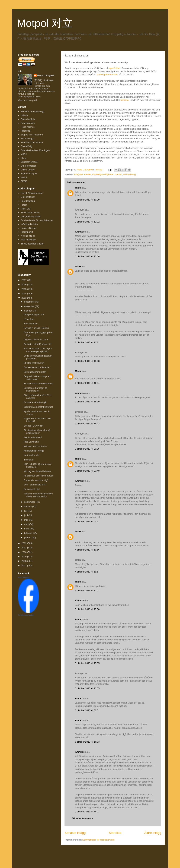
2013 (24, 298)
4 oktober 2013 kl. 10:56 (87, 550)
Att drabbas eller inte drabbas (38, 476)
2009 (24, 557)
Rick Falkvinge (28, 240)
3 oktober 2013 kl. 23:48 (87, 471)
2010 (24, 552)
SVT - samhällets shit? (35, 485)
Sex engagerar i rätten (35, 372)
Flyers (24, 158)
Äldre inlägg (153, 833)
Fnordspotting (28, 201)
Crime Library (28, 170)
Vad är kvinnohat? (33, 437)
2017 (24, 280)
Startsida (115, 833)
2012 (24, 543)
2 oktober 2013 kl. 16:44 (87, 383)
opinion (118, 174)
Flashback (26, 131)
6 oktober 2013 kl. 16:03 (87, 742)
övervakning (130, 174)
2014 (24, 293)
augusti (28, 506)
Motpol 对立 (45, 23)
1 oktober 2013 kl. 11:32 (87, 222)
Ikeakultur (28, 460)
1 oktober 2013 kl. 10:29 (87, 200)
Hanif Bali (26, 209)
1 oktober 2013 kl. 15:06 (87, 256)
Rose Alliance (28, 127)
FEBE (24, 181)
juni (26, 515)
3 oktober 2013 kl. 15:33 (87, 424)
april (27, 524)
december (30, 302)
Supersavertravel (29, 162)
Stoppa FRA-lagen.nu (32, 135)
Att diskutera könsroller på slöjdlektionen (37, 432)
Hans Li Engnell (46, 75)
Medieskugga (28, 139)
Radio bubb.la (28, 119)
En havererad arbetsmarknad (38, 384)
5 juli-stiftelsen (28, 197)
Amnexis (80, 232)
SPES (24, 177)
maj (26, 520)
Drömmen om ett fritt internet (38, 407)
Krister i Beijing (28, 228)
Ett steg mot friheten (34, 363)
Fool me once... (31, 324)
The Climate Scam (30, 213)
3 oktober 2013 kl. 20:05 (87, 449)
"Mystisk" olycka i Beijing (36, 328)
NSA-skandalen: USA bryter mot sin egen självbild (38, 350)
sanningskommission (107, 74)
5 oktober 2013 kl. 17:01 (87, 591)
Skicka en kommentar (83, 818)
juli (26, 511)
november (30, 306)
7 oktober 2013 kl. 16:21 (87, 812)
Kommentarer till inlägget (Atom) (99, 840)
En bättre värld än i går (35, 402)
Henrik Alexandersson (32, 193)
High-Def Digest (29, 174)
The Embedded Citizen (32, 244)
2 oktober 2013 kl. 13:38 (87, 361)
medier (88, 174)
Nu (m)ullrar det (31, 455)
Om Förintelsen (29, 166)
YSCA (24, 154)
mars (27, 529)
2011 (24, 548)
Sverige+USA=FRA (33, 426)
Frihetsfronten (28, 123)
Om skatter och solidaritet (36, 367)
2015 (24, 289)
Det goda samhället (31, 216)
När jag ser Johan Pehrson (37, 471)
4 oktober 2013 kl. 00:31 (87, 521)
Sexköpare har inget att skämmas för (35, 389)
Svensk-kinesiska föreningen (35, 150)
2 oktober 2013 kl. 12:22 (87, 342)
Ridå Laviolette (31, 442)
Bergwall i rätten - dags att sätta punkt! (37, 378)
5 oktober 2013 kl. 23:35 (87, 688)
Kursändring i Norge (34, 451)
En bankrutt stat (32, 489)
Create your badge (26, 615)
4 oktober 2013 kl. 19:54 (87, 572)
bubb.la (25, 115)
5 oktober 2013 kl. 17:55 (87, 663)
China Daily (27, 146)
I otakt (24, 205)
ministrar (125, 100)
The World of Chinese (32, 142)
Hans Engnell (24, 577)
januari (28, 538)
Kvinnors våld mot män (35, 446)
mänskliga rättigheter (103, 174)
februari (28, 533)
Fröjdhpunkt (27, 232)
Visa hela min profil (28, 100)
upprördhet (115, 68)
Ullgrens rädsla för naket (36, 340)
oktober (28, 311)
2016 (24, 284)
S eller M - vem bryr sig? (36, 480)
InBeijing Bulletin (29, 224)
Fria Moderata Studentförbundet (37, 220)
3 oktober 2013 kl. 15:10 (87, 402)
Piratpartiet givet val (34, 315)
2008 (24, 561)
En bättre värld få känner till (37, 344)
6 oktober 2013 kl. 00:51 (87, 710)
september (30, 502)
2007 (24, 566)
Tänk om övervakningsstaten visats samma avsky (38, 495)
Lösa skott (29, 319)
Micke (78, 188)
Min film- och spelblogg (32, 111)
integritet (79, 174)
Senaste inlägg (75, 833)
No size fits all (28, 236)
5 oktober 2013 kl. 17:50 (87, 609)
